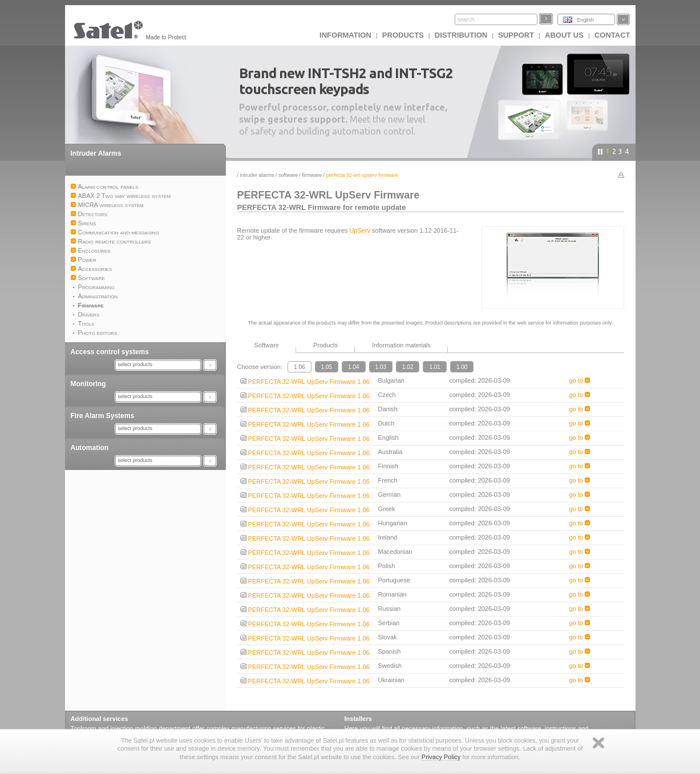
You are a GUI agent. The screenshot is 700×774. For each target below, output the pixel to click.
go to (580, 380)
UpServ (360, 230)
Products (403, 35)
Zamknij (598, 743)
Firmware (312, 175)
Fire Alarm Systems (103, 416)
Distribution (461, 35)
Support (516, 35)
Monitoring (88, 384)
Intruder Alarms (96, 153)
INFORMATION (345, 35)
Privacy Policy (441, 757)
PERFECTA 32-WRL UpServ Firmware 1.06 (305, 382)
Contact (612, 35)
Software (288, 175)
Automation (90, 448)
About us (564, 35)
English (586, 20)
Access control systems (110, 352)
